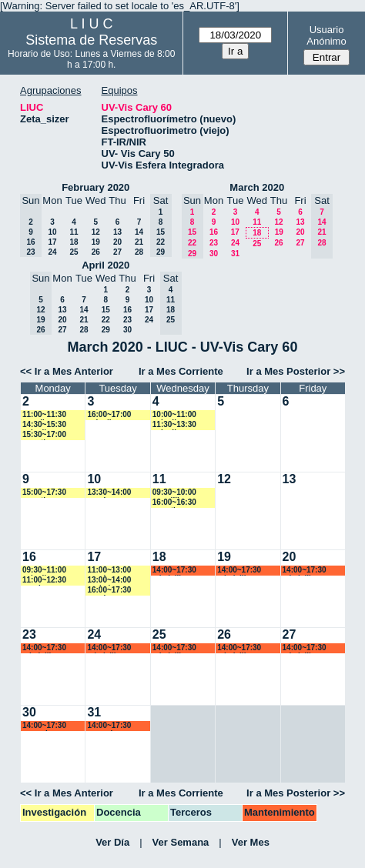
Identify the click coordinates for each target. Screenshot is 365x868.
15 (106, 310)
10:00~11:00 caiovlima (174, 415)
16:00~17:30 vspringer (109, 591)
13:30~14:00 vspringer (109, 493)
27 (117, 252)
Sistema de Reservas (91, 40)
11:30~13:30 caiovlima (174, 425)
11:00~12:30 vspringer (44, 581)
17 (52, 242)
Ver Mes (251, 842)
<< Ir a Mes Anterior (67, 371)
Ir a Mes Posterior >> (296, 371)
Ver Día (112, 842)
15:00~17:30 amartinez (44, 493)
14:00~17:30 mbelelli (174, 571)
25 (74, 252)
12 (96, 232)
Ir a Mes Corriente (181, 371)
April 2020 (105, 265)
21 (139, 242)
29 (106, 330)
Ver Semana (181, 842)
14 (139, 232)
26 (96, 252)
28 (139, 252)
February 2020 (95, 187)
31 (235, 254)
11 (74, 232)
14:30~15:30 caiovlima (44, 425)
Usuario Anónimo (326, 35)
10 (52, 232)
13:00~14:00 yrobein (109, 581)
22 (106, 320)
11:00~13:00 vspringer (109, 571)
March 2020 (257, 187)
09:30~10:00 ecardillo (174, 493)
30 (214, 254)
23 (214, 243)
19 (96, 242)
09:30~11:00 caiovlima (44, 571)
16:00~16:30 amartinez (174, 503)
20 (117, 242)
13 (117, 232)
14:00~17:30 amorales (44, 726)
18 (74, 242)
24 (52, 252)
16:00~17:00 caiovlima (109, 415)
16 (214, 232)
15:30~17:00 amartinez (44, 435)
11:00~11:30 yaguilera (44, 415)
